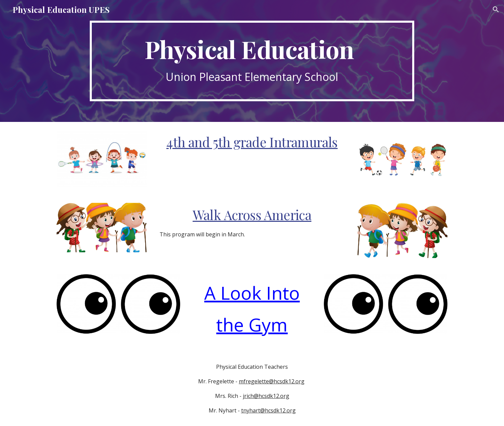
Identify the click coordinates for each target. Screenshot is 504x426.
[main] (252, 61)
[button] (496, 9)
